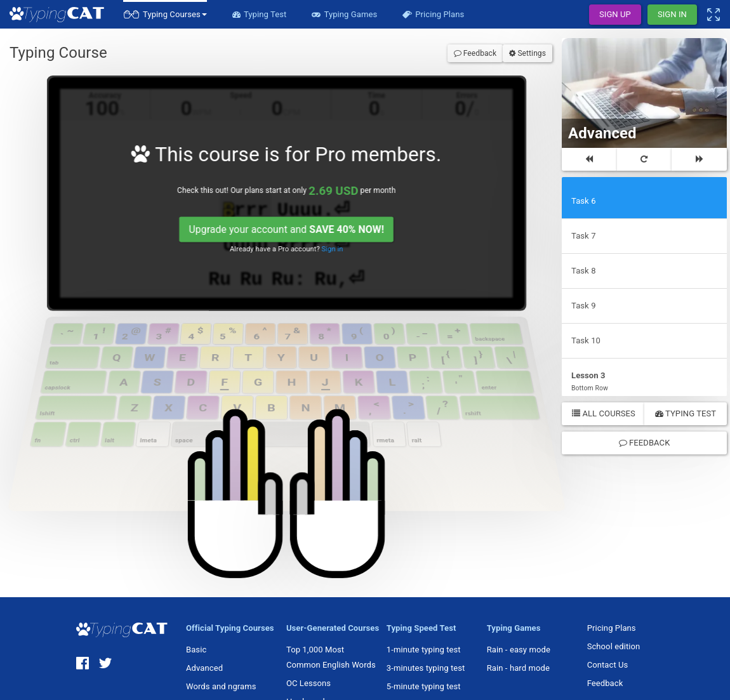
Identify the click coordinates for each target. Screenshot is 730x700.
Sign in (339, 257)
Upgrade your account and (292, 236)
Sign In (672, 14)
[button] (165, 14)
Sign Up (615, 14)
